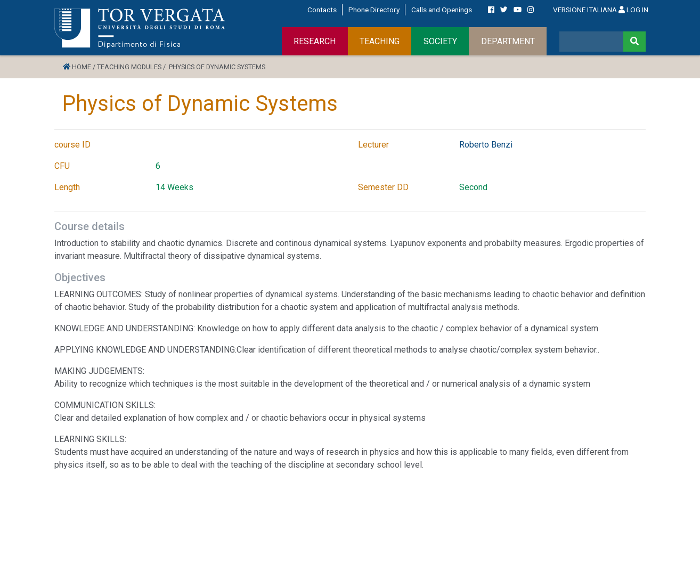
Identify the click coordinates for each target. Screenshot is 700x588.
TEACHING (380, 41)
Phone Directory (374, 10)
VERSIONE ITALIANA (585, 10)
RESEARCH (315, 41)
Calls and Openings (442, 10)
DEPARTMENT (508, 41)
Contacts (322, 10)
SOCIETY (440, 41)
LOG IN (633, 10)
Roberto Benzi (486, 145)
